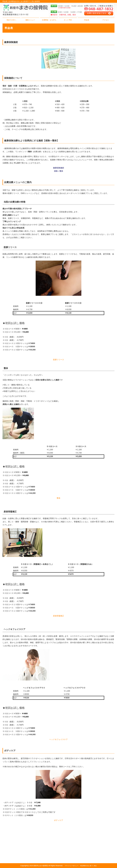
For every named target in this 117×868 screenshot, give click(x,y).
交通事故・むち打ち (49, 20)
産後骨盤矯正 (58, 616)
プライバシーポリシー (72, 866)
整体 (58, 498)
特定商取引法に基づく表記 (88, 866)
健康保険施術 (58, 168)
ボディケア (58, 820)
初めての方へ (11, 20)
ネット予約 (68, 20)
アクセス (106, 20)
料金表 (87, 20)
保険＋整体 (58, 171)
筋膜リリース (58, 360)
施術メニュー (30, 20)
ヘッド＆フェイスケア (58, 739)
